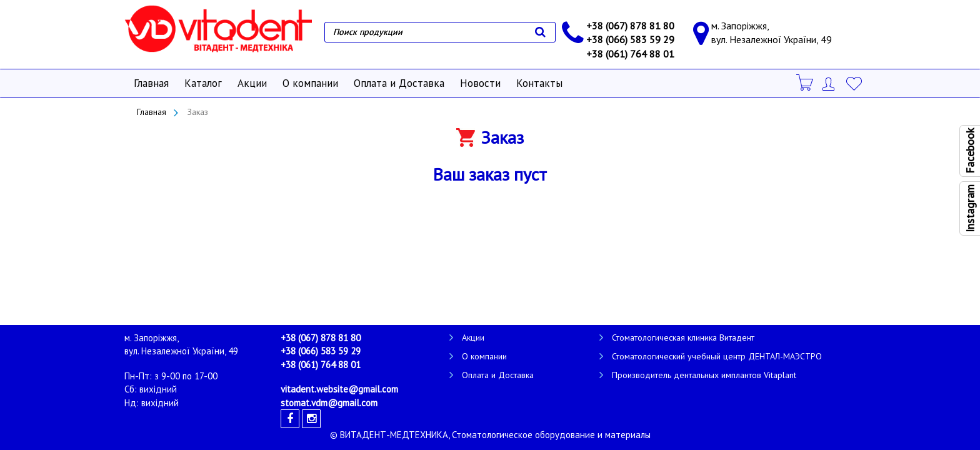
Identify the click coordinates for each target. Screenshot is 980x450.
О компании (310, 83)
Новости (480, 83)
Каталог (203, 83)
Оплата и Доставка (399, 83)
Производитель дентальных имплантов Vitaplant (704, 375)
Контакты (539, 83)
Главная (151, 83)
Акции (252, 83)
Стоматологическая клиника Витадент (683, 337)
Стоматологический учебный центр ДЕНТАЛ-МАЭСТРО (717, 356)
